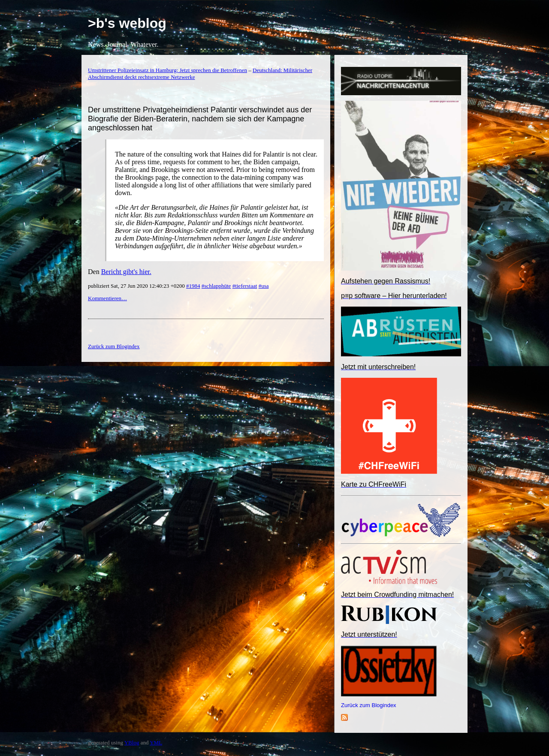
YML (156, 742)
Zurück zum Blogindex (369, 705)
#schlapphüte (216, 286)
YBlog (132, 742)
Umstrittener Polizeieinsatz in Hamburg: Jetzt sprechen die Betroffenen (167, 70)
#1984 (193, 286)
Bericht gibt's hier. (126, 272)
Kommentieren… (107, 298)
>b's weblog (127, 23)
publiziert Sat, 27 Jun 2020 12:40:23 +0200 (137, 286)
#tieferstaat (245, 286)
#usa (264, 286)
